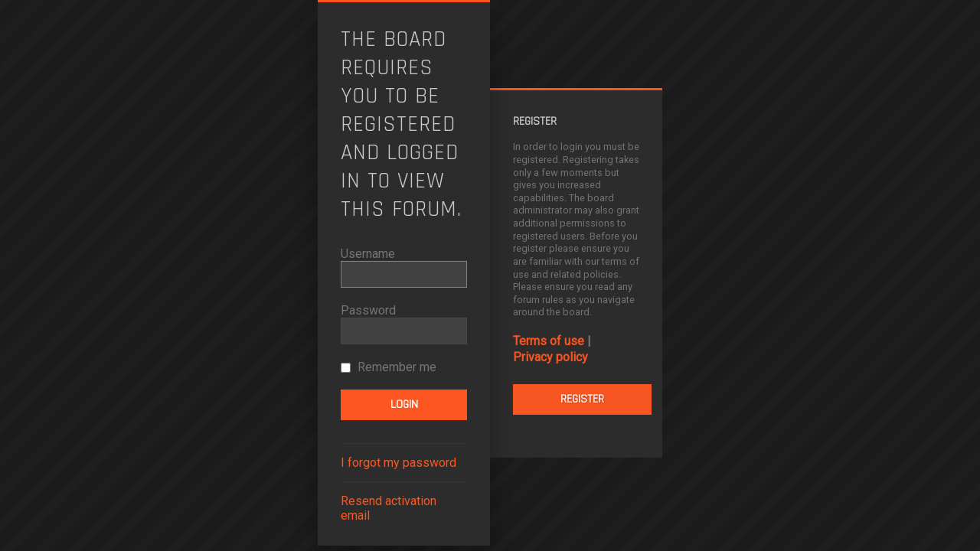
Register (582, 399)
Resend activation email (389, 508)
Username (368, 254)
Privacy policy (550, 357)
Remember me (389, 367)
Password (368, 310)
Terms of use (549, 341)
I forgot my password (399, 463)
